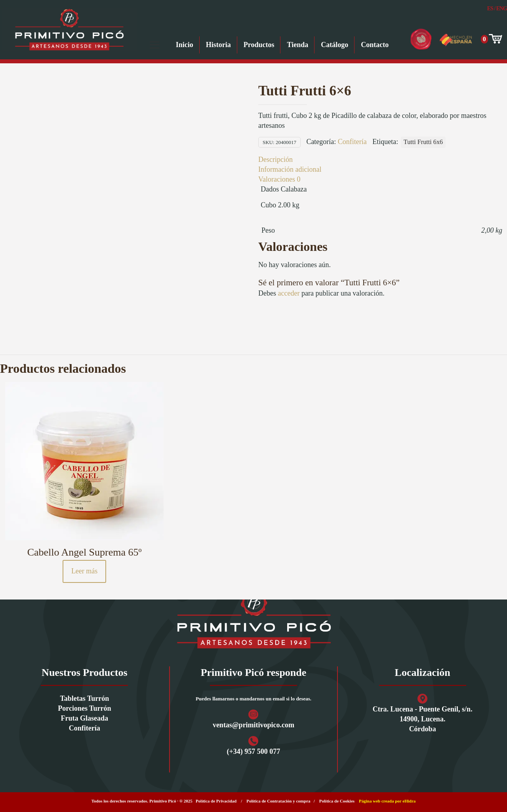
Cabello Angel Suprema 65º (85, 552)
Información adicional (290, 169)
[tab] (380, 160)
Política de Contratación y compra (278, 801)
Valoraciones (279, 179)
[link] (253, 619)
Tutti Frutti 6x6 (423, 142)
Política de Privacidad (216, 801)
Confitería (352, 142)
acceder (289, 293)
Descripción (275, 159)
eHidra (409, 801)
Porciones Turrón (84, 708)
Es (490, 9)
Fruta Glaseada (85, 718)
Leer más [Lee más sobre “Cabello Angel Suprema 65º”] (84, 571)
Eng (502, 9)
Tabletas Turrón (84, 698)
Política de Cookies (337, 801)
